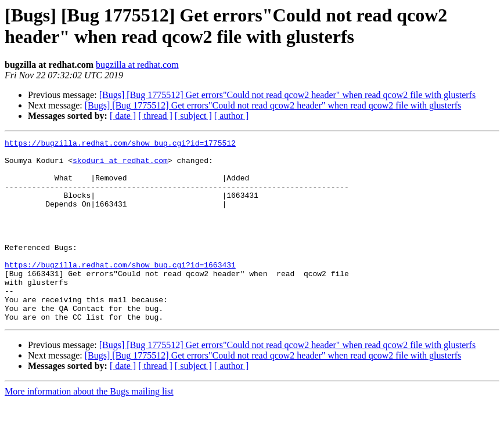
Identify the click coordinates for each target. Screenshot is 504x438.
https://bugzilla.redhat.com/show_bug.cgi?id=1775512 (120, 144)
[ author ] (232, 116)
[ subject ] (193, 116)
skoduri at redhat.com (120, 165)
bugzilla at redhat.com (137, 65)
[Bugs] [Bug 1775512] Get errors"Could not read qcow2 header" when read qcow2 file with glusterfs (287, 95)
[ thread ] (155, 116)
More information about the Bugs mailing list (89, 428)
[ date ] (123, 116)
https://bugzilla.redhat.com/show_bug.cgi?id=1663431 (120, 291)
